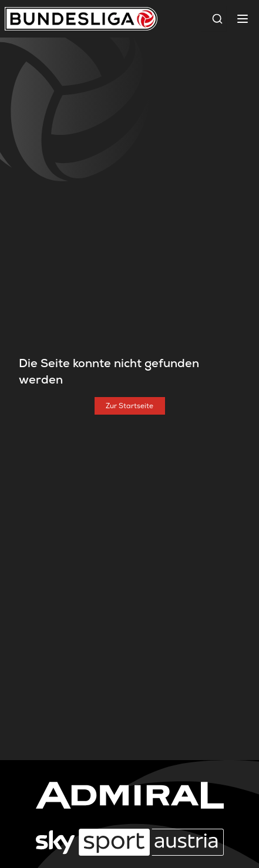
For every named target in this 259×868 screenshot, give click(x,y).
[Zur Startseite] (130, 406)
